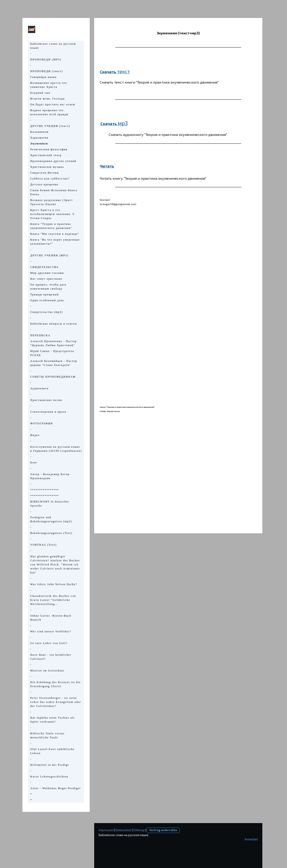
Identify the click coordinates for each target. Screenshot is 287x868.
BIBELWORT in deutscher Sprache (50, 504)
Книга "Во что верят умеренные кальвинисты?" (55, 242)
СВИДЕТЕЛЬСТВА (45, 267)
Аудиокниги (39, 388)
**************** (45, 490)
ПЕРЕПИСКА (40, 335)
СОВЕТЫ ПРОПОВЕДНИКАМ (53, 377)
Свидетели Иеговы (45, 173)
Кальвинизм (39, 132)
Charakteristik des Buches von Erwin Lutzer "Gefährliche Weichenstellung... (53, 600)
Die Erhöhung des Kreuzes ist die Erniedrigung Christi (55, 684)
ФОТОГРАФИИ (42, 423)
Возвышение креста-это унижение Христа (49, 85)
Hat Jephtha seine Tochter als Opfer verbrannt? (52, 720)
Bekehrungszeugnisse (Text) (51, 533)
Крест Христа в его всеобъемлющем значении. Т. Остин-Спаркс (53, 214)
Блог (34, 463)
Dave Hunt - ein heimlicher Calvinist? (51, 657)
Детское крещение (44, 184)
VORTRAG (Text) (43, 545)
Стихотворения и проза (48, 412)
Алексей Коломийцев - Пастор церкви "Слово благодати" (54, 363)
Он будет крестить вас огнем (53, 104)
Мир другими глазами (47, 273)
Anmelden (251, 839)
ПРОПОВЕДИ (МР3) (46, 60)
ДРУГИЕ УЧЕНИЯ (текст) (50, 126)
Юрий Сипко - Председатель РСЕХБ (52, 353)
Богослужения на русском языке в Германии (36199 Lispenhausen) (56, 449)
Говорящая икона (43, 77)
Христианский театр (46, 155)
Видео (35, 435)
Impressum (106, 830)
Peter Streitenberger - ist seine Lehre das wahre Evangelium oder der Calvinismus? (56, 702)
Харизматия (39, 138)
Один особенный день (47, 300)
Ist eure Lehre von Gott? (49, 643)
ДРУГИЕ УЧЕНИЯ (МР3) (49, 255)
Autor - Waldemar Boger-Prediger (56, 788)
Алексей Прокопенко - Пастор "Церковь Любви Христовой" (53, 343)
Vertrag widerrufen (163, 830)
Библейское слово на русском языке (53, 46)
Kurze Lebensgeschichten (49, 777)
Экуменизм (39, 144)
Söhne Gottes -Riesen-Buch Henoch (51, 618)
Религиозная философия (49, 149)
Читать (107, 166)
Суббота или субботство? (50, 179)
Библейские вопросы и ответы (54, 324)
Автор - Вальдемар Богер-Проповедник (50, 476)
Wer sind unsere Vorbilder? (51, 631)
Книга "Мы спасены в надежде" (55, 234)
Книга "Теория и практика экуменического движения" (51, 226)
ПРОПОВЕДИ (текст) (47, 71)
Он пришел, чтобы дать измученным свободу (48, 287)
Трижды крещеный (45, 294)
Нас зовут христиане (46, 279)
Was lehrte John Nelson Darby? (54, 584)
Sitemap (139, 830)
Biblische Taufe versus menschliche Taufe (47, 735)
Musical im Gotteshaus (47, 671)
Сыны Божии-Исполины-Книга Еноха (54, 192)
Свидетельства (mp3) (47, 312)
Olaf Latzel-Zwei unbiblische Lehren (52, 751)
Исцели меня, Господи (48, 99)
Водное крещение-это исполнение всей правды (49, 112)
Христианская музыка (47, 167)
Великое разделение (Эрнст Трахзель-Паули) (52, 202)
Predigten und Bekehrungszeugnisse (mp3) (51, 519)
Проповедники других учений (53, 161)
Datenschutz (124, 830)
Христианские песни (46, 400)
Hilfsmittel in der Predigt (50, 765)
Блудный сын (40, 93)
